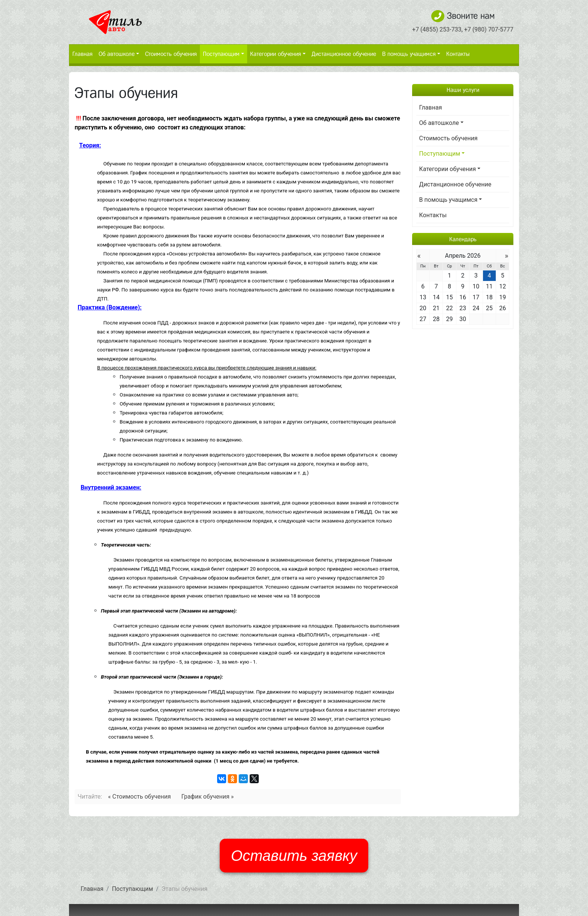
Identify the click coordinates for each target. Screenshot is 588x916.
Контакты (458, 54)
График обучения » (207, 797)
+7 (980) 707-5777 (489, 29)
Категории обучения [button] (276, 54)
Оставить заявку (294, 856)
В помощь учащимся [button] (409, 54)
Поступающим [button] (221, 54)
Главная (82, 54)
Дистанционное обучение (344, 54)
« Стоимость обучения (139, 797)
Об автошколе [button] (117, 54)
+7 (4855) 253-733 (437, 29)
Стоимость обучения (171, 54)
